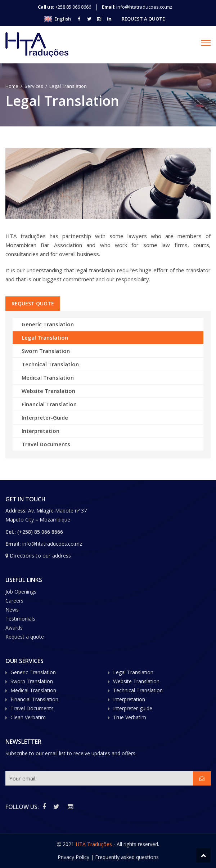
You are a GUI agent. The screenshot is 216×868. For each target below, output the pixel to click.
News (12, 610)
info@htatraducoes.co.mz (144, 7)
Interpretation (40, 431)
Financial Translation (49, 404)
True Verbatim (130, 717)
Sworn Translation (46, 351)
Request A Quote (143, 19)
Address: (17, 511)
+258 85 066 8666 (73, 7)
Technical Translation (50, 364)
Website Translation (48, 391)
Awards (14, 628)
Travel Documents (46, 444)
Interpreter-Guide (45, 417)
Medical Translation (48, 377)
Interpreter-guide (133, 708)
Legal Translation (45, 337)
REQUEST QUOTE (33, 303)
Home (12, 86)
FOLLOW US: (22, 807)
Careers (14, 601)
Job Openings (21, 592)
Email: (13, 544)
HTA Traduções (94, 844)
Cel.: (11, 532)
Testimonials (20, 619)
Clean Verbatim (28, 717)
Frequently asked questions (127, 857)
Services (34, 86)
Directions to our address (40, 556)
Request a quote (25, 637)
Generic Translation (48, 324)
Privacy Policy (73, 857)
